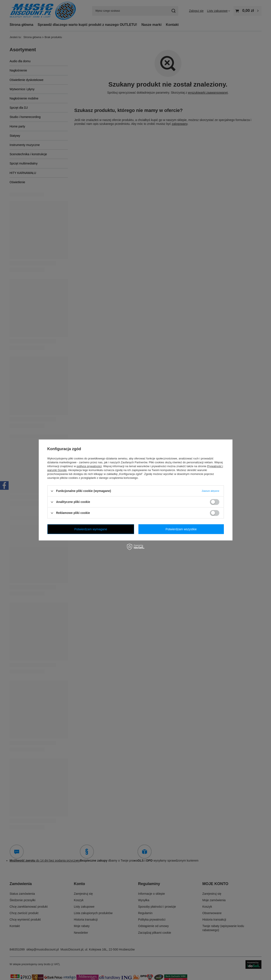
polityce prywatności (89, 466)
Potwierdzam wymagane (91, 529)
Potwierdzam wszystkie (181, 529)
